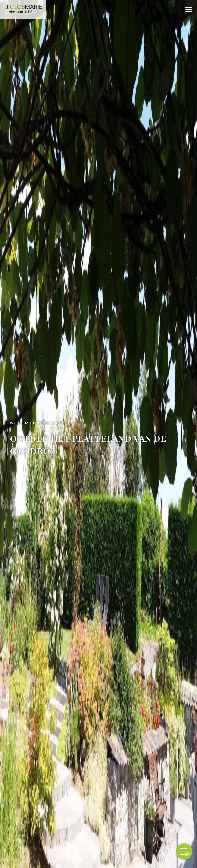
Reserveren (184, 852)
